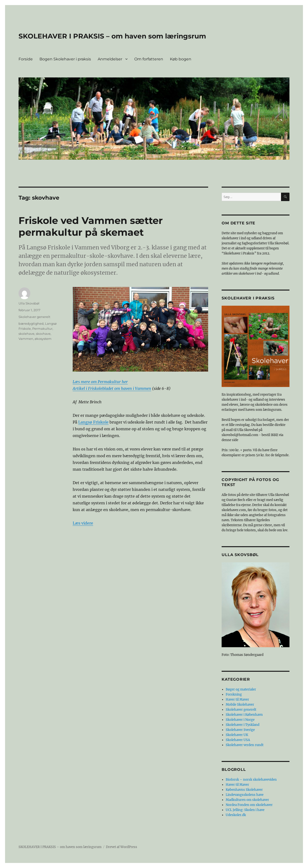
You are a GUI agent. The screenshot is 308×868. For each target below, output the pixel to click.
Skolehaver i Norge (240, 720)
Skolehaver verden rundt (245, 745)
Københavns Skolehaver (244, 790)
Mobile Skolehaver (240, 705)
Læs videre (83, 523)
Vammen (26, 339)
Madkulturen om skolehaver (247, 800)
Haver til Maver (237, 700)
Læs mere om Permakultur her (100, 382)
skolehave (26, 334)
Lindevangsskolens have (245, 795)
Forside (26, 59)
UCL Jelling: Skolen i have (245, 810)
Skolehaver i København (244, 715)
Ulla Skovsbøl (29, 303)
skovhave (43, 334)
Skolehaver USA (238, 740)
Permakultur (42, 329)
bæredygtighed (31, 323)
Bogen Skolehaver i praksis (65, 59)
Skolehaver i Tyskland (243, 725)
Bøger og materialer (241, 689)
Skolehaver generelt (34, 317)
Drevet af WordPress (122, 847)
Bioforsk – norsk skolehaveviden (251, 780)
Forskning (234, 694)
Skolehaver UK (237, 735)
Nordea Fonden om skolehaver (249, 805)
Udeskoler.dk (236, 815)
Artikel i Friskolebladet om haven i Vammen (112, 388)
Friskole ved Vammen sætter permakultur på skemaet (91, 226)
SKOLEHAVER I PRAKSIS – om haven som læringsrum (112, 36)
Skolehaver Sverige (240, 730)
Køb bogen (181, 59)
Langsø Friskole (93, 422)
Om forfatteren (149, 59)
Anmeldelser (110, 59)
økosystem (43, 339)
